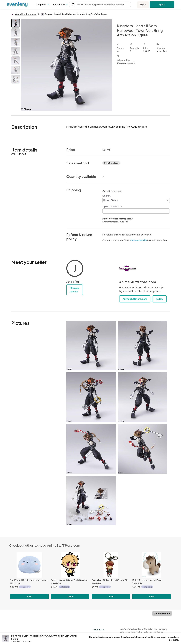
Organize (43, 4)
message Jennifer (139, 240)
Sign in (143, 5)
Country (107, 196)
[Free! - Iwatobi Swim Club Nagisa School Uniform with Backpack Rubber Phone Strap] (70, 565)
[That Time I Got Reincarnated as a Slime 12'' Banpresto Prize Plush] (29, 565)
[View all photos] (67, 65)
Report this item (162, 613)
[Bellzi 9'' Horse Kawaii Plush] (152, 565)
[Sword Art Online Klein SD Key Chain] (111, 565)
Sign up (162, 4)
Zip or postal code (112, 206)
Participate (60, 4)
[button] (43, 5)
